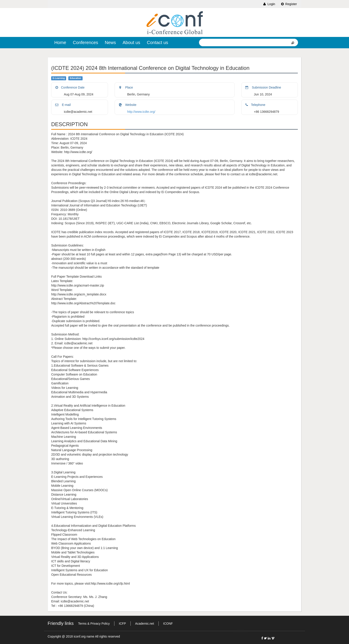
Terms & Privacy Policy (94, 624)
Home (60, 42)
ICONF (168, 624)
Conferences (85, 42)
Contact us (158, 42)
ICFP (122, 624)
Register (289, 4)
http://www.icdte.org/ (141, 112)
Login (269, 4)
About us (131, 42)
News (110, 42)
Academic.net (145, 624)
